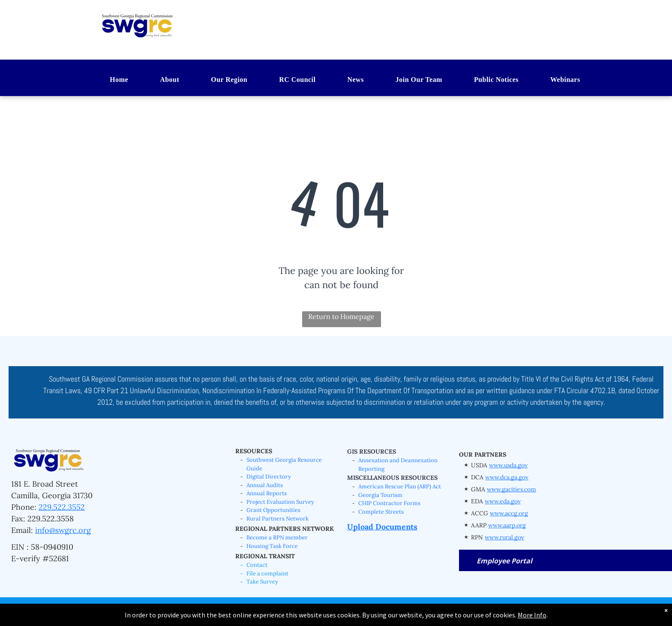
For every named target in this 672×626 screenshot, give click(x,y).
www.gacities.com (511, 489)
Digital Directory (269, 477)
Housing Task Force (272, 546)
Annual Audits (265, 485)
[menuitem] (110, 80)
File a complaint (267, 573)
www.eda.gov (503, 501)
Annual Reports (267, 493)
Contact (257, 565)
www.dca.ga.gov (507, 477)
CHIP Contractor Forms (389, 503)
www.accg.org (509, 513)
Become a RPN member (277, 537)
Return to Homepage (341, 316)
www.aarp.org (507, 525)
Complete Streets (381, 512)
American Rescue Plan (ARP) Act (400, 486)
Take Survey (262, 582)
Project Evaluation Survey (280, 502)
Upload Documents (382, 527)
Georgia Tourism (380, 495)
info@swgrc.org (63, 530)
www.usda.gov (508, 465)
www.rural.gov (504, 537)
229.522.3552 (62, 507)
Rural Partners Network (277, 519)
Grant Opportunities (273, 510)
